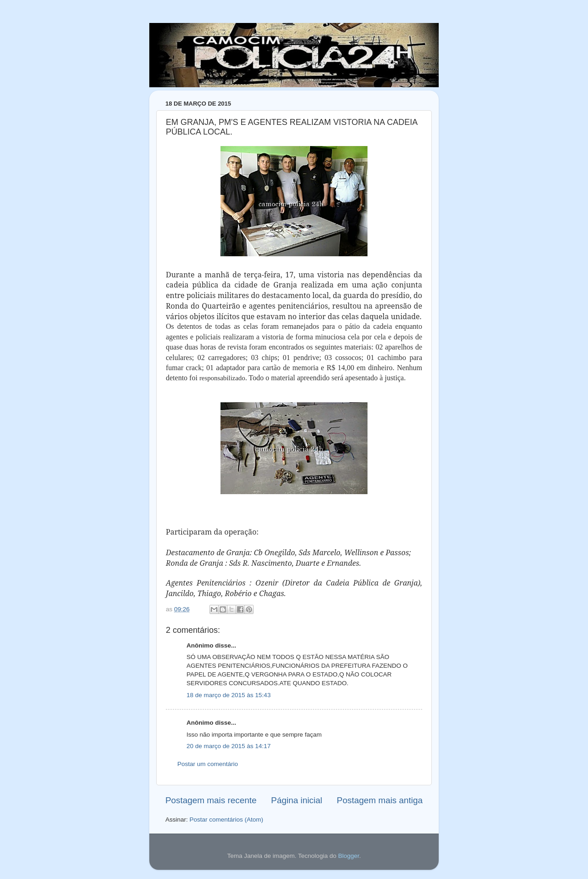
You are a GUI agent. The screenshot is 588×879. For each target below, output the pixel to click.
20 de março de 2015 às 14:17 (229, 746)
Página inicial (297, 800)
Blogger (349, 856)
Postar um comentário (208, 764)
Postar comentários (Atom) (227, 820)
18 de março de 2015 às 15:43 (229, 695)
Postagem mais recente (211, 800)
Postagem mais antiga (380, 800)
